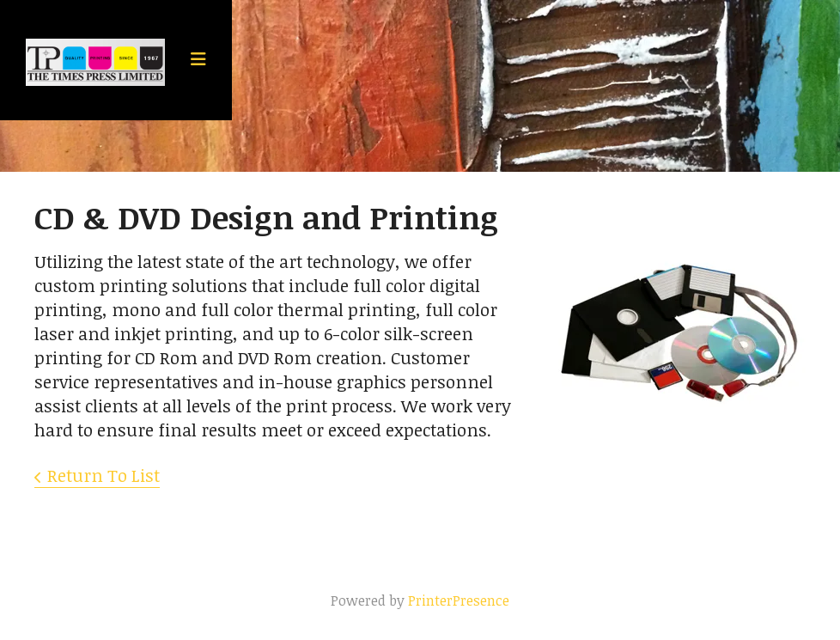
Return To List (103, 475)
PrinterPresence (459, 600)
